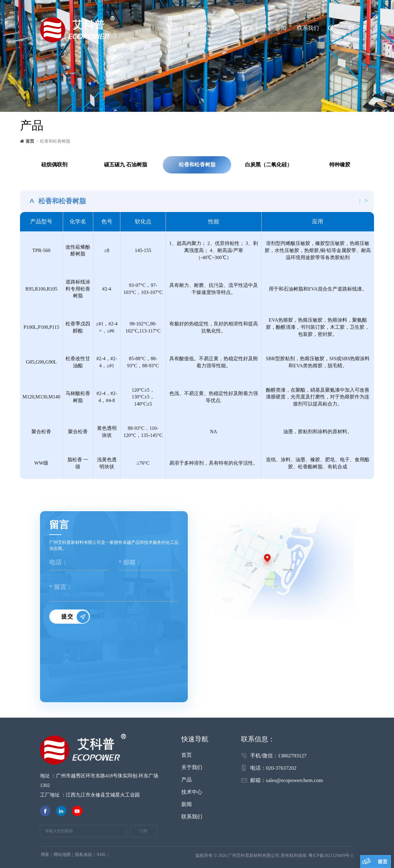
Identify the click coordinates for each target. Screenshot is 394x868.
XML (101, 855)
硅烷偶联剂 (54, 165)
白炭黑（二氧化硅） (269, 165)
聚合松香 (78, 432)
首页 (172, 28)
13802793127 (292, 756)
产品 (227, 28)
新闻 (281, 28)
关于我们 (199, 28)
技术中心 (254, 28)
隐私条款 (84, 855)
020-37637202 (281, 768)
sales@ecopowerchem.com (294, 780)
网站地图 (62, 855)
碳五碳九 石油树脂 (126, 165)
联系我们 (308, 28)
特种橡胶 (340, 165)
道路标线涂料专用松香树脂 (78, 289)
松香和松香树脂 (197, 165)
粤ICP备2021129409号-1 (331, 856)
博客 (45, 855)
